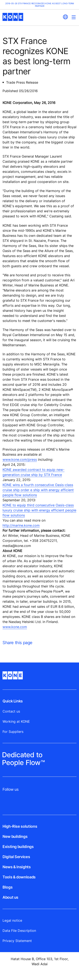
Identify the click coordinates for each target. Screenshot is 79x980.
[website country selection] (65, 17)
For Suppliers (13, 732)
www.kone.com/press (20, 459)
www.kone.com (15, 627)
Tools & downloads (19, 877)
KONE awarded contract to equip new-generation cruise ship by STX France (33, 472)
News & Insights (17, 867)
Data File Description (19, 931)
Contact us (11, 711)
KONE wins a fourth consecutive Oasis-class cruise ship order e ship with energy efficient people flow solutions (38, 490)
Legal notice (12, 920)
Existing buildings (18, 847)
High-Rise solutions (20, 826)
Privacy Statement (17, 941)
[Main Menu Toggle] (74, 17)
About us (10, 897)
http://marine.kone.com (21, 525)
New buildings (15, 836)
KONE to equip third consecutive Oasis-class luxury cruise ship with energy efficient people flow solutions (39, 510)
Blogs (7, 887)
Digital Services (16, 857)
